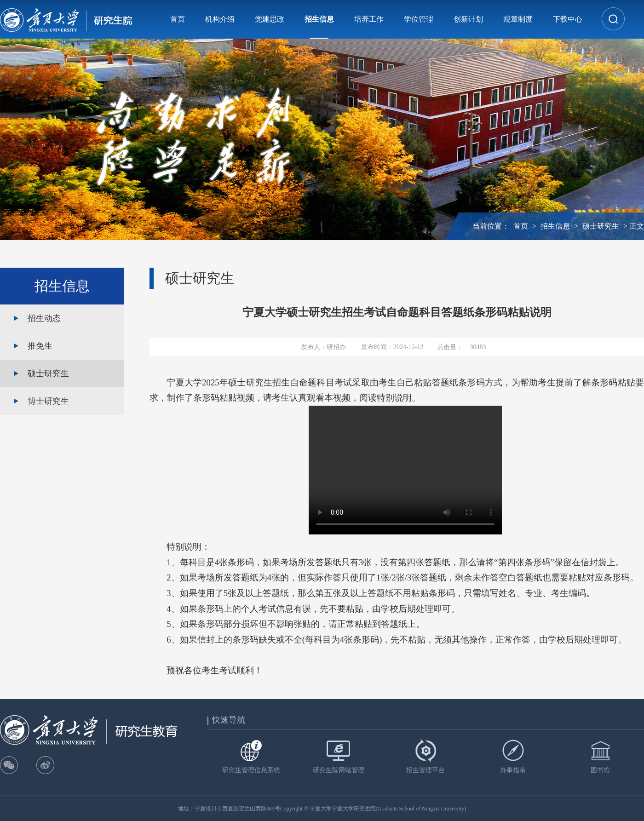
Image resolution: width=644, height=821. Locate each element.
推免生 (40, 346)
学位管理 (419, 19)
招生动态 (44, 318)
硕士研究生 (601, 226)
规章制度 (518, 19)
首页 (178, 19)
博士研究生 (48, 401)
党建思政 (270, 19)
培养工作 (369, 19)
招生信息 (319, 19)
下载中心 (568, 19)
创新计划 (468, 19)
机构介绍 (220, 19)
